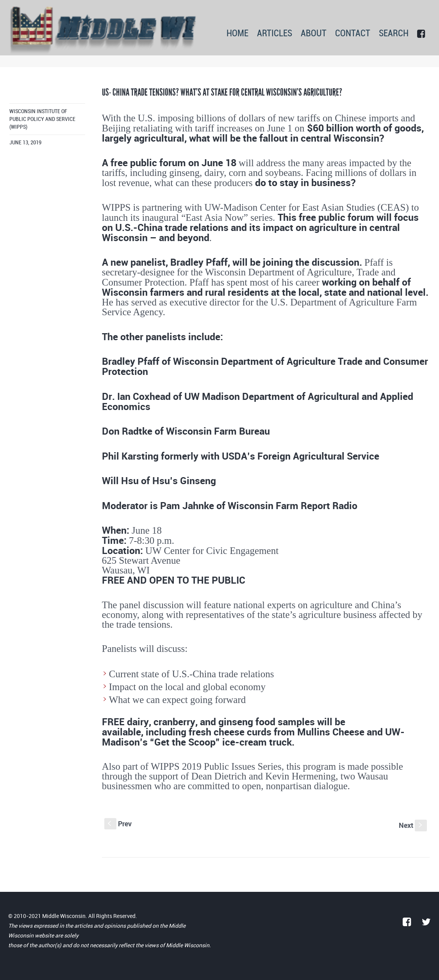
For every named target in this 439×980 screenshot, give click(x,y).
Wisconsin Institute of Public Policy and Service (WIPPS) (42, 119)
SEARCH (394, 34)
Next (413, 825)
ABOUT (314, 34)
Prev (118, 824)
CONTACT (353, 34)
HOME (237, 34)
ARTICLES (275, 34)
